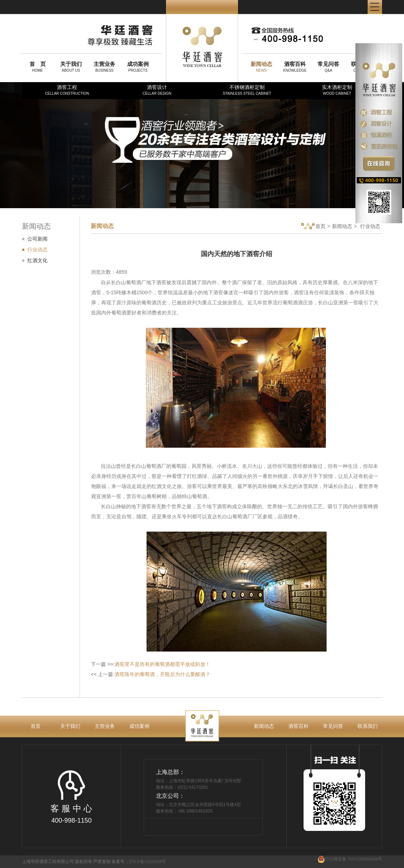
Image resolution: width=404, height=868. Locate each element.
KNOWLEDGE (295, 67)
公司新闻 (37, 239)
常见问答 (333, 726)
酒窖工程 (67, 90)
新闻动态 (342, 226)
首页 (313, 227)
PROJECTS (138, 67)
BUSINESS (104, 67)
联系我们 (368, 726)
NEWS (261, 67)
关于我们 (70, 726)
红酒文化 (37, 260)
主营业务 (105, 726)
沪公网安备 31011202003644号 (350, 859)
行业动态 (37, 250)
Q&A (328, 67)
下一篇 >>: (151, 664)
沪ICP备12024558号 (147, 862)
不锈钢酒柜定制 (247, 90)
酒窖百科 (298, 726)
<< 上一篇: (151, 674)
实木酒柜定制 (337, 90)
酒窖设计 (157, 90)
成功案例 (139, 726)
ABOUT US (71, 67)
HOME (37, 67)
